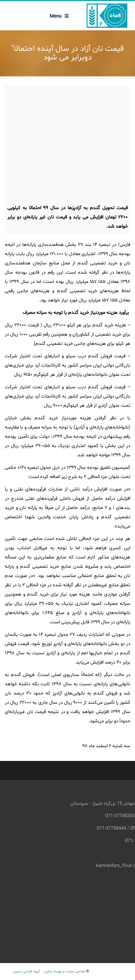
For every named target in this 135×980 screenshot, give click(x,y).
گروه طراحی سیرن (26, 971)
